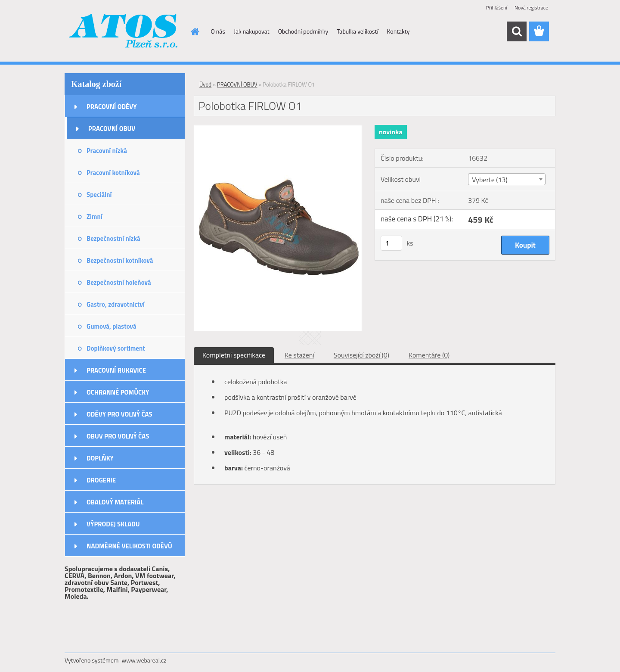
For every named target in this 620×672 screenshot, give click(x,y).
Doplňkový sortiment (116, 348)
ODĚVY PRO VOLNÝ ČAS (119, 414)
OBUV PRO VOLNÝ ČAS (118, 436)
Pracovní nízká (107, 151)
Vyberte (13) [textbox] (490, 180)
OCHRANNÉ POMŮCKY (118, 392)
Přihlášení (497, 8)
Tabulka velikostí (357, 31)
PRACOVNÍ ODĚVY (112, 107)
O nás (218, 31)
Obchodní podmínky (303, 31)
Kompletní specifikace (234, 355)
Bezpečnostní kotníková (120, 260)
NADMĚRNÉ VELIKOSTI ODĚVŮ (129, 546)
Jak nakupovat (252, 31)
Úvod (205, 84)
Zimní (95, 216)
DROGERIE (101, 480)
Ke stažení (299, 355)
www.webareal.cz (144, 660)
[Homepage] (195, 31)
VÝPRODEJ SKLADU (113, 524)
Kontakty (398, 31)
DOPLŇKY (100, 458)
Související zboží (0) (361, 355)
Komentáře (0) (429, 355)
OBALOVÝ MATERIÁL (115, 502)
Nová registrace (531, 8)
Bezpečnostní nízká (113, 238)
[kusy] (391, 243)
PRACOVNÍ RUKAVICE (116, 370)
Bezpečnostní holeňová (119, 282)
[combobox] (507, 179)
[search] (517, 31)
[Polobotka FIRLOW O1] (278, 129)
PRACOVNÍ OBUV (112, 129)
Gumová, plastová (112, 326)
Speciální (99, 194)
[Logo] (124, 32)
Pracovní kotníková (113, 173)
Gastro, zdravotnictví (116, 304)
